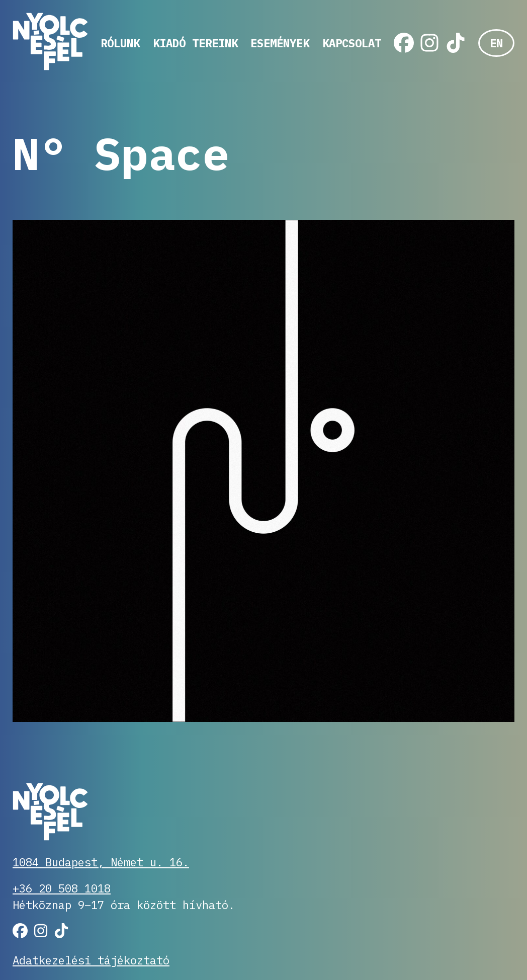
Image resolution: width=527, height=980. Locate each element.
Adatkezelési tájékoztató (91, 960)
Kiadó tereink (195, 43)
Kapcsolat (352, 43)
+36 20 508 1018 (62, 888)
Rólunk (120, 43)
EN (496, 43)
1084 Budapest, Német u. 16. (101, 862)
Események (280, 43)
